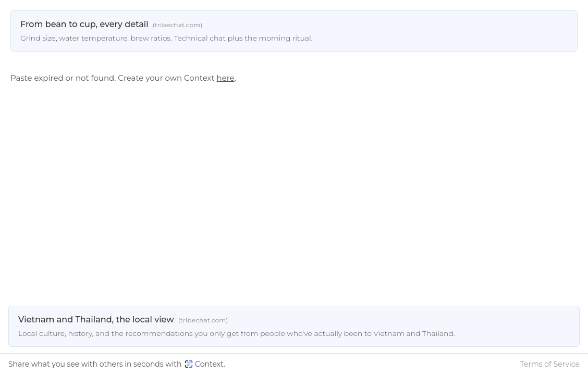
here (226, 78)
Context (204, 364)
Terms (550, 364)
